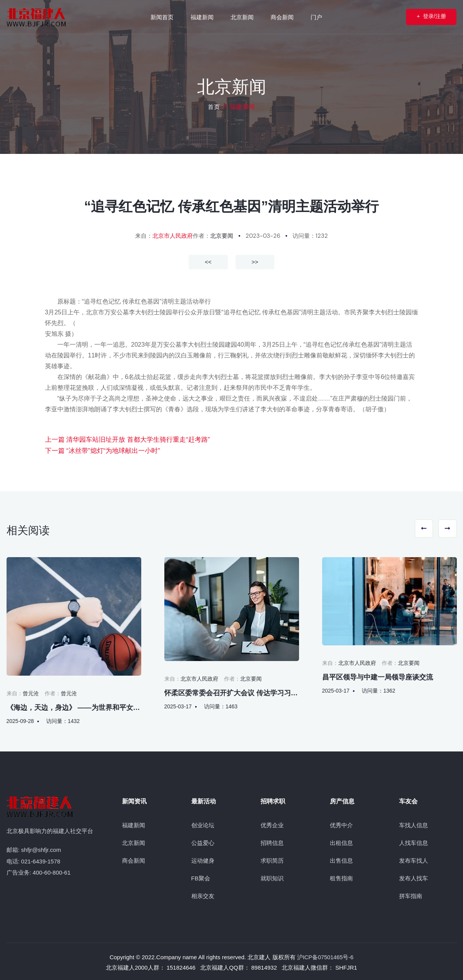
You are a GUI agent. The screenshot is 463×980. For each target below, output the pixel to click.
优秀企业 (272, 824)
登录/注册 (426, 17)
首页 (214, 107)
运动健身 (203, 859)
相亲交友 (203, 895)
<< (208, 261)
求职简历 (272, 859)
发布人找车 (414, 877)
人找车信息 (414, 842)
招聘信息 (272, 842)
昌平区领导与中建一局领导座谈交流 (378, 676)
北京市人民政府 (173, 236)
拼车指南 (411, 895)
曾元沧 (31, 692)
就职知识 (272, 877)
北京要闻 (222, 236)
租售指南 (341, 877)
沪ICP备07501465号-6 (325, 956)
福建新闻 (134, 824)
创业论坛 (203, 824)
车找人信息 (414, 824)
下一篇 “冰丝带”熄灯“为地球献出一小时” (99, 450)
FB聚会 (201, 877)
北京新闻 (134, 842)
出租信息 (341, 842)
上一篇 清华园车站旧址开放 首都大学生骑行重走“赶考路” (123, 439)
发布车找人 (414, 859)
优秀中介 (341, 824)
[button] (419, 528)
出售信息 (341, 859)
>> (255, 261)
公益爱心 (203, 842)
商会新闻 (134, 859)
